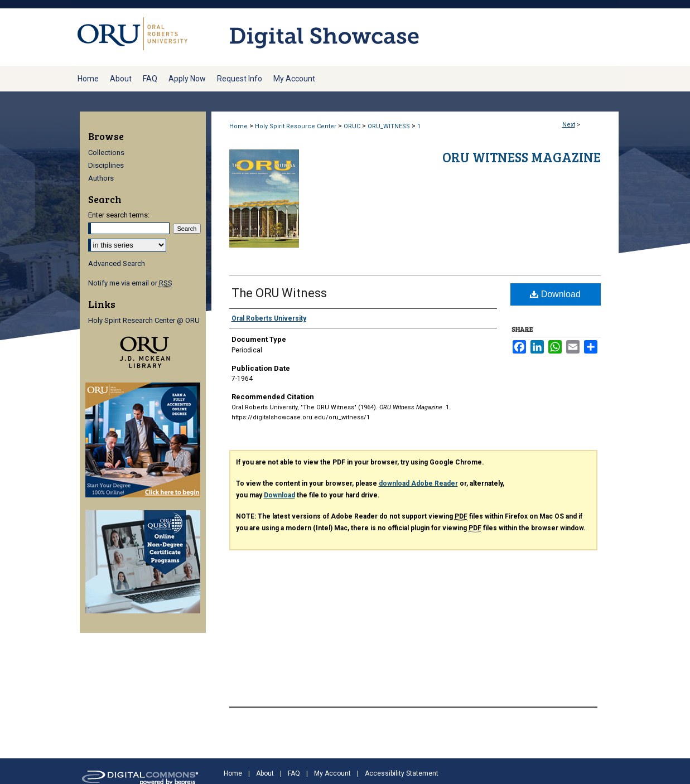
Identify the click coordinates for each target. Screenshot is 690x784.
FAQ (294, 773)
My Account (332, 773)
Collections (106, 153)
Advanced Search (117, 263)
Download (555, 294)
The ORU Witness (279, 293)
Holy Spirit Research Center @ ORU (144, 320)
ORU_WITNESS (389, 126)
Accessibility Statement (402, 773)
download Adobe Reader (418, 483)
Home (238, 126)
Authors (101, 178)
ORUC (352, 126)
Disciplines (106, 165)
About (265, 773)
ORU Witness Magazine (522, 157)
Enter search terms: (119, 215)
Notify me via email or (130, 283)
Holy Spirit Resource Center (296, 126)
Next (569, 125)
